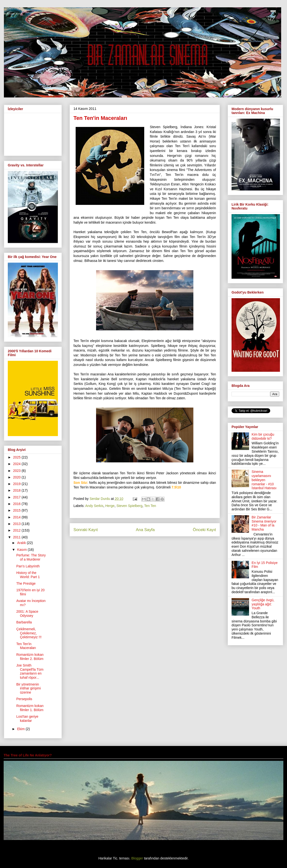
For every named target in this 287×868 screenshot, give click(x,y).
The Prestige (26, 583)
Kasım (22, 550)
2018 (17, 490)
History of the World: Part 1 (28, 575)
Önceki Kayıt (204, 530)
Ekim (21, 729)
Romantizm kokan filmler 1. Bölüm (30, 708)
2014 (17, 517)
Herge (110, 506)
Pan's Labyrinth (28, 566)
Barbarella (24, 622)
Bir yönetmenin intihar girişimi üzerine (29, 688)
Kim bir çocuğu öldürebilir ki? (263, 436)
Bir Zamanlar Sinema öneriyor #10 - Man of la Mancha (264, 523)
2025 (17, 457)
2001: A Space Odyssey (27, 614)
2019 (17, 484)
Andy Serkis (94, 506)
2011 (17, 537)
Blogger (137, 858)
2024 (17, 464)
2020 (17, 477)
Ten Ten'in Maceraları (26, 646)
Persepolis (24, 699)
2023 (17, 471)
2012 (17, 530)
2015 (17, 510)
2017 (17, 497)
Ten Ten (150, 506)
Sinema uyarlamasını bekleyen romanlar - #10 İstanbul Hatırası (264, 480)
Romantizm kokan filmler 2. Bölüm (30, 657)
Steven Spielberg (130, 506)
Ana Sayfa (145, 530)
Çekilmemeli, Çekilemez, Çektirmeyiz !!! (29, 633)
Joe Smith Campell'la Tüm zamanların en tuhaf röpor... (30, 671)
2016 (17, 504)
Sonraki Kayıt (86, 530)
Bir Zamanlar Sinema (13, 14)
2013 (17, 524)
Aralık (22, 543)
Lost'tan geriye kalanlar (27, 719)
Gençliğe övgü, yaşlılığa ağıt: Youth (263, 604)
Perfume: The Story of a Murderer (31, 557)
